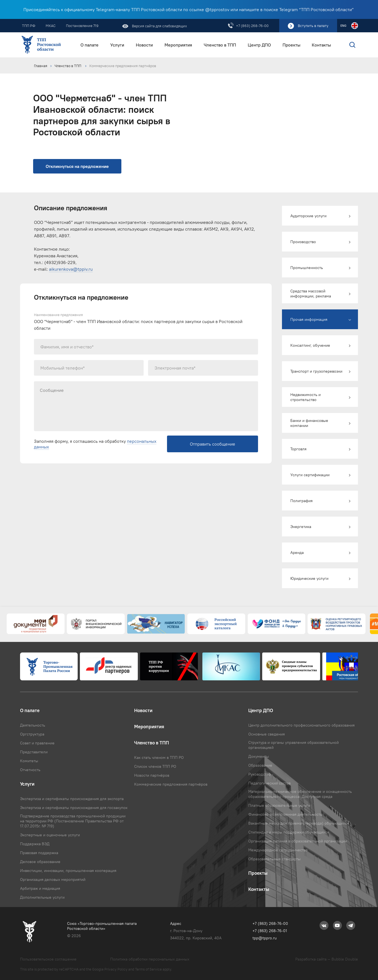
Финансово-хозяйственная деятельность (285, 814)
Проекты (291, 45)
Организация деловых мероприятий (53, 879)
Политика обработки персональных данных (150, 959)
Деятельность (33, 725)
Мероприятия (178, 45)
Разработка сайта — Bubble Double (327, 959)
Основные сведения (267, 734)
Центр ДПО (259, 45)
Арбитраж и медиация (40, 888)
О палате (89, 45)
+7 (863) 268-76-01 (270, 931)
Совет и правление (37, 743)
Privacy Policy (116, 969)
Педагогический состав (269, 783)
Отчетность (30, 770)
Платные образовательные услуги (279, 805)
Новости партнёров (152, 775)
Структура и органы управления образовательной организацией (294, 745)
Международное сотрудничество (278, 850)
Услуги (117, 45)
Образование (260, 765)
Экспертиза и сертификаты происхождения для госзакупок (74, 808)
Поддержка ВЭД (35, 844)
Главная (41, 66)
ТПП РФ (29, 26)
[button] (320, 216)
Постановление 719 (82, 26)
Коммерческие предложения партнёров (123, 66)
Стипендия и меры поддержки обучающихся (289, 832)
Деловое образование (40, 862)
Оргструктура (32, 734)
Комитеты (29, 761)
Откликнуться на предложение (77, 166)
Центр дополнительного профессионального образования (301, 725)
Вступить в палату (313, 26)
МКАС (51, 26)
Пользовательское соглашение (48, 959)
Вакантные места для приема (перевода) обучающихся (299, 823)
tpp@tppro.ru (265, 938)
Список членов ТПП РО (155, 766)
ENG (343, 26)
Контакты (321, 45)
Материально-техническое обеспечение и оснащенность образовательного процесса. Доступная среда (300, 794)
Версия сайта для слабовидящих (159, 26)
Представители (34, 752)
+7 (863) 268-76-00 (252, 26)
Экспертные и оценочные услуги (50, 835)
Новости (144, 45)
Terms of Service (148, 969)
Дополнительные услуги (42, 897)
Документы (259, 756)
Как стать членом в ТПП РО (159, 757)
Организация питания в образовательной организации (298, 841)
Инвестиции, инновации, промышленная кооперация (68, 871)
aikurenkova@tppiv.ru (71, 269)
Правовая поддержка (39, 853)
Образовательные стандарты (274, 859)
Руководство (260, 774)
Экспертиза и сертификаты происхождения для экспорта (72, 799)
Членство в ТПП (220, 45)
